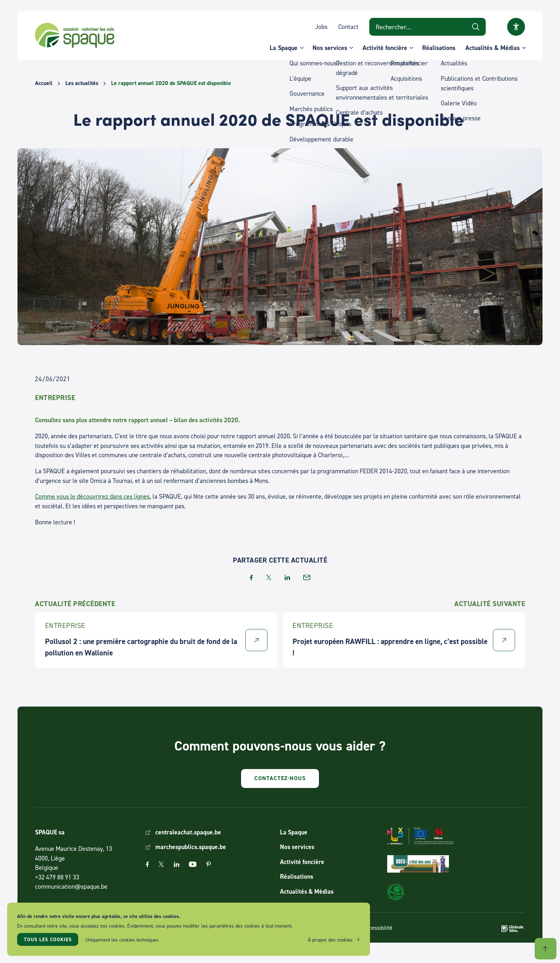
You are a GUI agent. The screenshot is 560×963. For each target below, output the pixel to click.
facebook (251, 577)
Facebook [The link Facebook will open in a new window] (147, 864)
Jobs (321, 27)
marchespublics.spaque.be (191, 847)
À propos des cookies (330, 940)
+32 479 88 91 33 (57, 877)
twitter (269, 577)
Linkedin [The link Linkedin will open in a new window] (177, 864)
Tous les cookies (48, 939)
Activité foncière (385, 48)
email (307, 577)
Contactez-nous (280, 778)
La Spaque (284, 48)
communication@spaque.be (71, 886)
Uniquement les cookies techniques (122, 940)
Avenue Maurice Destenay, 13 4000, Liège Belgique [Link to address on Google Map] (74, 858)
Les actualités (82, 83)
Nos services (330, 48)
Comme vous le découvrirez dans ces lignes (92, 496)
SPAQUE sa (75, 35)
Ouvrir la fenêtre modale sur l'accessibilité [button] (516, 27)
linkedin (287, 577)
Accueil (44, 83)
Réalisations (439, 48)
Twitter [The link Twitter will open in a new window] (161, 864)
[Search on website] (427, 27)
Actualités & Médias (492, 48)
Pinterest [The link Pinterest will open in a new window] (209, 864)
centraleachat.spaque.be (188, 832)
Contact (348, 27)
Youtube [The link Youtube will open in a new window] (193, 864)
